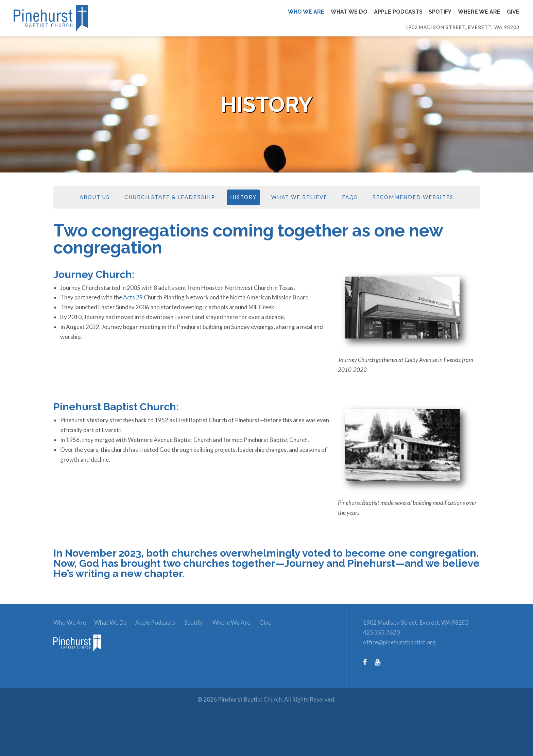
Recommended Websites (413, 198)
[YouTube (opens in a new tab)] (381, 662)
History (243, 198)
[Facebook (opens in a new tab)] (368, 662)
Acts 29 (133, 298)
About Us (95, 198)
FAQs (350, 198)
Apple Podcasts (160, 623)
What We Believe (299, 198)
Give (277, 623)
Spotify (201, 623)
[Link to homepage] (91, 19)
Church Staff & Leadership (170, 198)
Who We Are (70, 623)
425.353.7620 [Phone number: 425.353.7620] (381, 633)
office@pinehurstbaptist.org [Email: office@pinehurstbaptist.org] (399, 643)
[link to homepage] (81, 657)
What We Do (113, 623)
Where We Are (240, 623)
